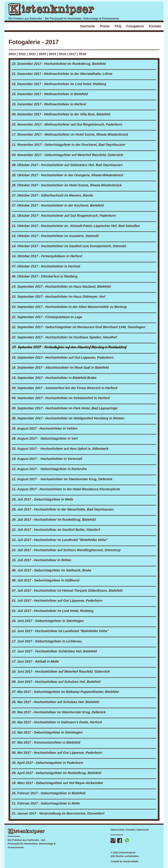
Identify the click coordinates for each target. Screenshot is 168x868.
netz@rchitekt (131, 861)
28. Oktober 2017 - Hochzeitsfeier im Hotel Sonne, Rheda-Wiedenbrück (67, 185)
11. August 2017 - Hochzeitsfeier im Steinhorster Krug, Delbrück (62, 479)
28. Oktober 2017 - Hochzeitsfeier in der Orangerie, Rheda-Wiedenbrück (68, 175)
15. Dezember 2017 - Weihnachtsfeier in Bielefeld (50, 94)
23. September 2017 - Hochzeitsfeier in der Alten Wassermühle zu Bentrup (69, 307)
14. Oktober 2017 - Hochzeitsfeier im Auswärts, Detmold (55, 236)
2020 (43, 54)
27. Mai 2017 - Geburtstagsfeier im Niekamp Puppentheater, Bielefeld (65, 692)
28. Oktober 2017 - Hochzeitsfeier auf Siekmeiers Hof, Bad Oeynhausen (67, 165)
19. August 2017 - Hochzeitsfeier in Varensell (47, 459)
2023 (12, 54)
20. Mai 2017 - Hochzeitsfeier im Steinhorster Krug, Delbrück (59, 712)
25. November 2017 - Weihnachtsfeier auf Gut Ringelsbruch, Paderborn (67, 124)
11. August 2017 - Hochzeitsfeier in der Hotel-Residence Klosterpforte (66, 489)
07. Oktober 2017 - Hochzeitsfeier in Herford (46, 266)
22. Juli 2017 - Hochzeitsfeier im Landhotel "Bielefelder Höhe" (60, 540)
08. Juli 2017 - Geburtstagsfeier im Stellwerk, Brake (52, 570)
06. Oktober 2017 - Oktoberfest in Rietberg (45, 276)
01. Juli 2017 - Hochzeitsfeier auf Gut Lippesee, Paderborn (57, 601)
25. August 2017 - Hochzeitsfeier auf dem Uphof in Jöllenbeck (60, 449)
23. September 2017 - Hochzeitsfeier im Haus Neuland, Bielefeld (61, 287)
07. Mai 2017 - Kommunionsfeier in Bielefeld (46, 742)
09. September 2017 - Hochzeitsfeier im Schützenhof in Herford (61, 398)
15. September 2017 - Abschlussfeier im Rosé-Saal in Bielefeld (60, 368)
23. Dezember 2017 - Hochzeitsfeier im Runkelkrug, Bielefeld (59, 64)
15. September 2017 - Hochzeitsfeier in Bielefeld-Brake (54, 378)
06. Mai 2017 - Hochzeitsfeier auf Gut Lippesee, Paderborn (57, 753)
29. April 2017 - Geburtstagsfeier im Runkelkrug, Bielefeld (57, 773)
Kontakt (130, 830)
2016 (83, 54)
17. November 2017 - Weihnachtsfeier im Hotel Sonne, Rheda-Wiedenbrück (70, 134)
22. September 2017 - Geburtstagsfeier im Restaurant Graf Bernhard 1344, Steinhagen (79, 327)
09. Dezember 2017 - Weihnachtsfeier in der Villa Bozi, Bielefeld (61, 114)
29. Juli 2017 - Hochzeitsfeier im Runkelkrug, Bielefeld (54, 520)
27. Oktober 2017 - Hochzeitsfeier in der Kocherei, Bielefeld (58, 205)
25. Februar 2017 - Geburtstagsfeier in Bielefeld (49, 793)
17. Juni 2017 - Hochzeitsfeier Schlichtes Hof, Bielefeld (54, 651)
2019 (52, 54)
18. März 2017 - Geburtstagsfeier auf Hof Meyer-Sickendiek (57, 783)
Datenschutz (117, 830)
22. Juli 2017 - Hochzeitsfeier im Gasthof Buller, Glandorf (56, 530)
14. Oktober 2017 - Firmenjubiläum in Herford (47, 256)
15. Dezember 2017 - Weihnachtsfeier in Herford (49, 104)
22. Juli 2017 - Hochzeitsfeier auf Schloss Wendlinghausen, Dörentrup (66, 550)
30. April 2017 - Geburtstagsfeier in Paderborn (47, 763)
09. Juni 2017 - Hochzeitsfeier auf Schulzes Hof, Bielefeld (56, 682)
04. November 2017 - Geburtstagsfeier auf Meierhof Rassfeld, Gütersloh (67, 155)
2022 (22, 54)
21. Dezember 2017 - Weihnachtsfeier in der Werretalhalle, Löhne (62, 74)
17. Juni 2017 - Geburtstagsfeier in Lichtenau (47, 641)
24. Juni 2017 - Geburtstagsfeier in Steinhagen (48, 621)
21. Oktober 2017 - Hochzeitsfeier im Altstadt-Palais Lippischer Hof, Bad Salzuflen (76, 226)
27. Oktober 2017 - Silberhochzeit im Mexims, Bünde (52, 195)
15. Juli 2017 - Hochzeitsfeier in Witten (42, 560)
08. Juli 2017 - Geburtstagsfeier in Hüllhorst (46, 580)
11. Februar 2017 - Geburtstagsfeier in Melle (46, 803)
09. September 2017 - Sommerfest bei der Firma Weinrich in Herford (64, 388)
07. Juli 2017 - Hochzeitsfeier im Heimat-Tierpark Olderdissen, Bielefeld (67, 591)
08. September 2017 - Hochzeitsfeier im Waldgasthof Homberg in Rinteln (68, 418)
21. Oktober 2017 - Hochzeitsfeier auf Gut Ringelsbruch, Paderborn (64, 216)
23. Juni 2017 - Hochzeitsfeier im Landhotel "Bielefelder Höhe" (60, 631)
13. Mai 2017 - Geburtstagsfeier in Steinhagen (47, 732)
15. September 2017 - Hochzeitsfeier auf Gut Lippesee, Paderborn (63, 357)
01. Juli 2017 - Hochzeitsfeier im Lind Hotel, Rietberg (53, 611)
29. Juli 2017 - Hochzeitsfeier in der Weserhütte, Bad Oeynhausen (63, 509)
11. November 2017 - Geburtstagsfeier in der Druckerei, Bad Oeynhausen (68, 145)
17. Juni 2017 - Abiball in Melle (35, 661)
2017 (72, 54)
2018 (62, 54)
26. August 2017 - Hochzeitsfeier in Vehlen (45, 428)
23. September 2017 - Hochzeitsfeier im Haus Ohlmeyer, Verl (59, 297)
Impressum (143, 830)
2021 (32, 54)
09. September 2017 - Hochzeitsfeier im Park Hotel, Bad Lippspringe (65, 408)
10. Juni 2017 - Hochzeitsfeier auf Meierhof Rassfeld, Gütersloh (61, 671)
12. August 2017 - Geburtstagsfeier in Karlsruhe (49, 469)
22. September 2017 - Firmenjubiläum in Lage (47, 317)
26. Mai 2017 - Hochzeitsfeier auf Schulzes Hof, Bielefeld (55, 702)
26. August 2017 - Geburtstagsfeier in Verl (45, 438)
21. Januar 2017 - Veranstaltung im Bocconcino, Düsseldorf (58, 813)
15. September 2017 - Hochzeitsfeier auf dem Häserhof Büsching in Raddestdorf (69, 347)
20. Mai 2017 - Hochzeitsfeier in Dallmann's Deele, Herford (57, 722)
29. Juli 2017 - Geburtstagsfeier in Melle (43, 499)
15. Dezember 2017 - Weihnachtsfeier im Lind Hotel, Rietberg (59, 84)
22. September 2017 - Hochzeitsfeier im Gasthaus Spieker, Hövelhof (64, 337)
